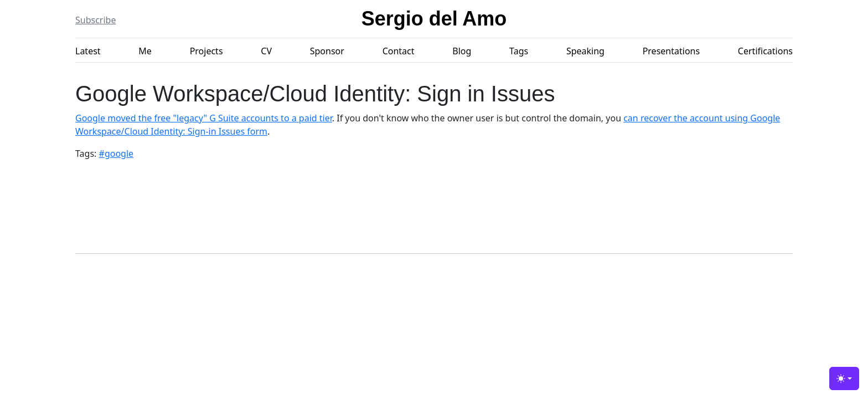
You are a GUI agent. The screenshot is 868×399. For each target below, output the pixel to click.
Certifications (765, 51)
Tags (519, 51)
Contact (399, 51)
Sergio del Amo (434, 19)
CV (266, 51)
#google (117, 154)
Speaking (585, 51)
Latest (88, 51)
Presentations (671, 51)
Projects (206, 51)
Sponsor (327, 51)
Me (145, 51)
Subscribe (95, 20)
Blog (462, 51)
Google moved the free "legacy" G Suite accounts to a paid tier (204, 118)
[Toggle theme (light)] (844, 378)
